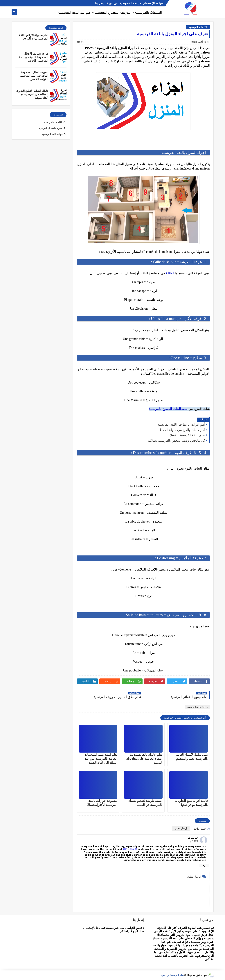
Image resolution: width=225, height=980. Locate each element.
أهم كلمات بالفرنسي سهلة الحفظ (182, 430)
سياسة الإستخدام (153, 3)
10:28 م (194, 841)
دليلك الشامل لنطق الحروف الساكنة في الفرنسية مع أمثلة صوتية (32, 94)
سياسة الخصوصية (130, 3)
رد (204, 865)
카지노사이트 (130, 849)
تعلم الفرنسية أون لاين (172, 975)
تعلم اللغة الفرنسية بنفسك (187, 435)
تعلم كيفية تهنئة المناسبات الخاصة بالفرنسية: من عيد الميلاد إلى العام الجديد (101, 759)
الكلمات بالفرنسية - (147, 12)
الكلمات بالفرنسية (198, 27)
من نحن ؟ (112, 3)
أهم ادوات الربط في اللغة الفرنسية (181, 425)
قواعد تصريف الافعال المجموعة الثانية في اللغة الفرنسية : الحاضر (34, 57)
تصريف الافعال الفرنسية (51, 128)
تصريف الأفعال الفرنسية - (111, 12)
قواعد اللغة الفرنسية (74, 12)
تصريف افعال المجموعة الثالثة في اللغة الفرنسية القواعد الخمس (34, 76)
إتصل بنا (100, 3)
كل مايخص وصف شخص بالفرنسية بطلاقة (177, 441)
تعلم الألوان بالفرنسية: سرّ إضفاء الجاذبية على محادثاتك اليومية (144, 759)
